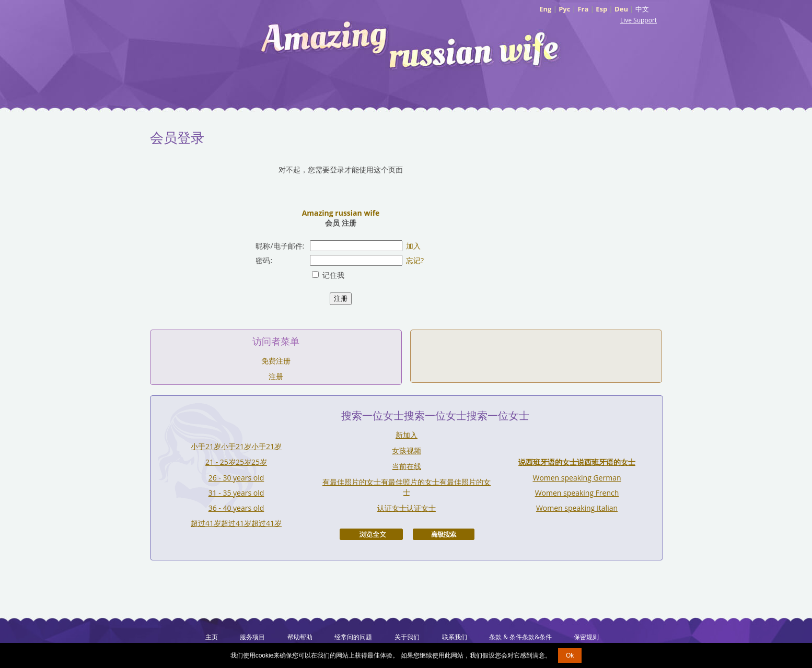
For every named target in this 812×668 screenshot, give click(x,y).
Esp (601, 9)
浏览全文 (371, 534)
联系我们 (455, 637)
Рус (564, 9)
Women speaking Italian (577, 508)
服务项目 (252, 637)
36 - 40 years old (236, 508)
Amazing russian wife (341, 213)
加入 (413, 246)
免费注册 (276, 361)
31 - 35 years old (236, 493)
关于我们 (407, 637)
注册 (276, 376)
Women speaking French (577, 493)
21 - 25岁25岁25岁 (236, 462)
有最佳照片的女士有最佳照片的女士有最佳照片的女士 (407, 487)
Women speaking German (577, 478)
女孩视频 (407, 450)
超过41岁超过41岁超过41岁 (236, 523)
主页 (212, 637)
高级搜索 (444, 534)
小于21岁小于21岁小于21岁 (236, 446)
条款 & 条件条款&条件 (520, 637)
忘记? (415, 260)
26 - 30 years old (236, 478)
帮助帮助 (300, 637)
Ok (570, 655)
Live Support (639, 20)
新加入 (407, 435)
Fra (583, 9)
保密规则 (586, 637)
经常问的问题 (353, 637)
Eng (545, 9)
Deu (621, 9)
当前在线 (407, 466)
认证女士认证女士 (407, 508)
